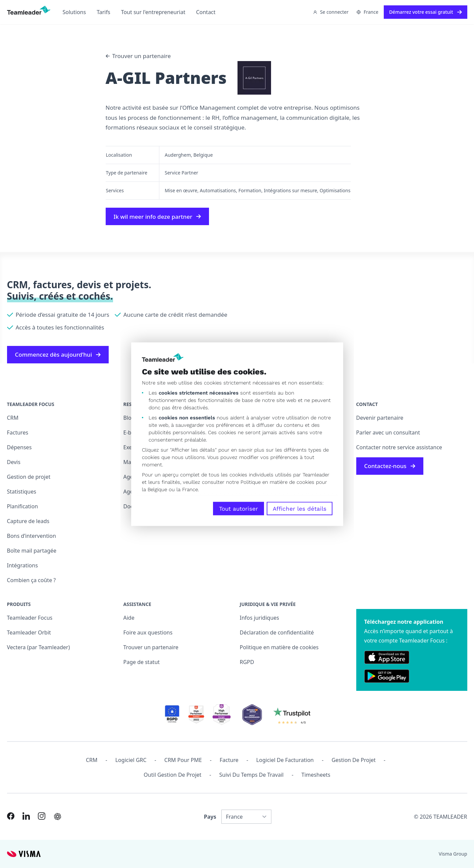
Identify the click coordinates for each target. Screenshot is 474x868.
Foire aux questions (148, 632)
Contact (206, 12)
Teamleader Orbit (29, 632)
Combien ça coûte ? (32, 580)
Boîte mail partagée (32, 551)
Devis (14, 462)
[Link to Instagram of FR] (42, 816)
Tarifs (103, 12)
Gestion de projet (29, 477)
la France (187, 489)
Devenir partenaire (380, 418)
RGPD (247, 662)
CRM (13, 418)
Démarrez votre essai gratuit (426, 12)
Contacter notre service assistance (399, 447)
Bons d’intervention (32, 536)
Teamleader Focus (30, 618)
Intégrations (22, 565)
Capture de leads (28, 521)
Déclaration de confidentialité (277, 632)
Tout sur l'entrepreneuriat (153, 12)
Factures (18, 432)
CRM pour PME (183, 760)
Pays (210, 817)
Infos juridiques (259, 618)
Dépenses (19, 447)
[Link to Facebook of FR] (11, 816)
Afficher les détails (300, 508)
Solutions (74, 12)
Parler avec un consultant (388, 432)
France (367, 12)
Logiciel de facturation (285, 760)
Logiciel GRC (131, 760)
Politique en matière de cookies (279, 647)
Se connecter (331, 12)
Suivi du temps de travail (251, 775)
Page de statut (142, 662)
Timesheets (316, 775)
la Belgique (154, 489)
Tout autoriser (239, 508)
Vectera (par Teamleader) (39, 647)
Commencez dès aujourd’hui (58, 354)
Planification (23, 506)
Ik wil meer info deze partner (157, 217)
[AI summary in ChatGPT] (58, 816)
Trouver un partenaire (138, 56)
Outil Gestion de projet (172, 775)
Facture (229, 760)
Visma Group (453, 854)
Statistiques (22, 492)
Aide (129, 618)
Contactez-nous (390, 466)
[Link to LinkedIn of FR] (26, 816)
